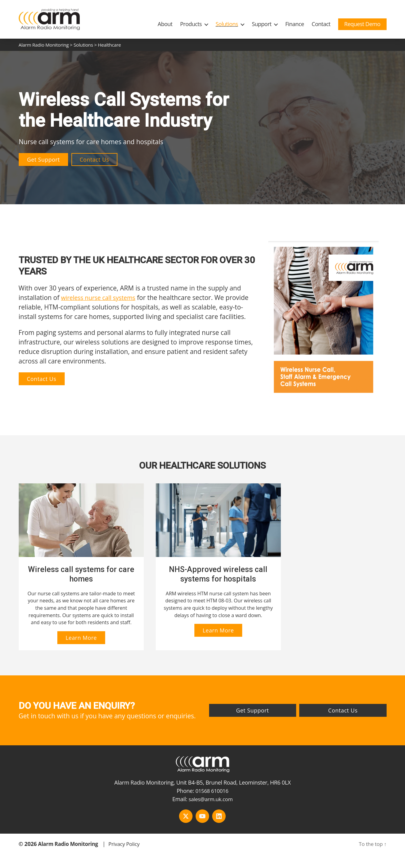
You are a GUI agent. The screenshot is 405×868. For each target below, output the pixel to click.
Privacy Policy (129, 851)
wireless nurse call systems (101, 298)
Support (262, 24)
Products (191, 24)
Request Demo (362, 24)
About (165, 24)
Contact (321, 24)
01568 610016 (212, 797)
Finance (294, 24)
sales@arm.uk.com (211, 806)
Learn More (78, 645)
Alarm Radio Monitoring (70, 851)
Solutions (227, 24)
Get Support (44, 159)
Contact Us (95, 159)
